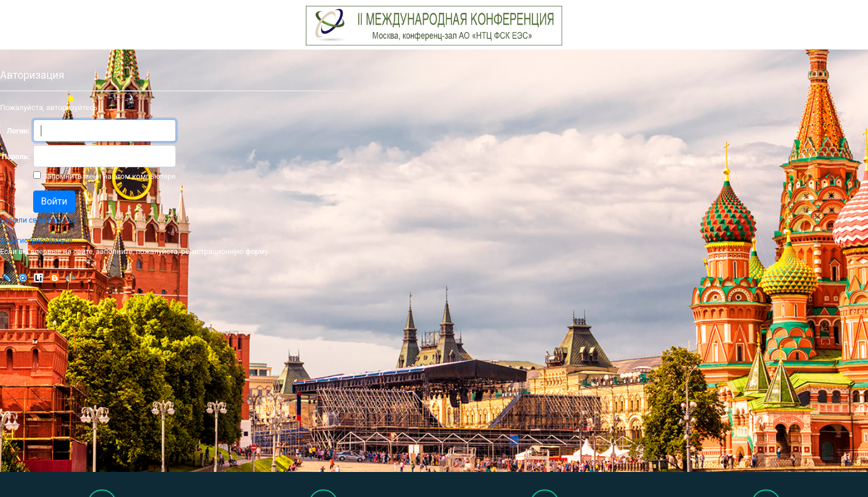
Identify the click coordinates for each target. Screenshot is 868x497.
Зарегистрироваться (36, 240)
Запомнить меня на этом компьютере (108, 176)
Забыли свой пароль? (38, 220)
